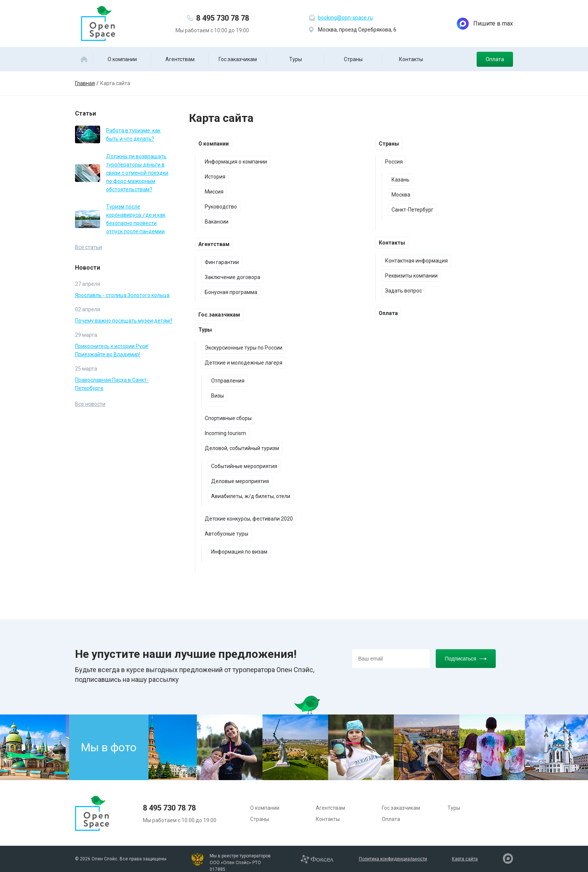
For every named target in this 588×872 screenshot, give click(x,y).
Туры (295, 59)
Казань (400, 180)
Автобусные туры (226, 534)
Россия (394, 162)
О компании (122, 59)
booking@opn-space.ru (345, 18)
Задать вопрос (403, 291)
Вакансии (217, 222)
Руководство (221, 207)
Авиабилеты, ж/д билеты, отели (251, 496)
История (215, 177)
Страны (353, 59)
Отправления (228, 381)
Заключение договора (232, 277)
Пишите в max (485, 24)
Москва (401, 195)
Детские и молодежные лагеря (244, 363)
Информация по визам (239, 552)
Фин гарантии (222, 262)
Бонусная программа (231, 292)
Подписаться (466, 659)
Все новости (90, 404)
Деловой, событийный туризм (242, 448)
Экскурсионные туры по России (244, 348)
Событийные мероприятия (244, 466)
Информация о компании (236, 162)
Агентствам (180, 59)
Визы (217, 396)
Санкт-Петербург (412, 210)
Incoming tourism (225, 433)
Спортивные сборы (228, 418)
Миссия (214, 192)
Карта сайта (465, 859)
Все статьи (88, 247)
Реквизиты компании (411, 276)
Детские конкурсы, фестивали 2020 (249, 519)
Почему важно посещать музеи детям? (124, 321)
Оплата (495, 59)
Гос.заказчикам (238, 59)
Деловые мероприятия (240, 481)
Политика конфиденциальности (393, 859)
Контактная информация (416, 261)
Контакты (411, 59)
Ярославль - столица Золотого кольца (122, 295)
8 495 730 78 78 (223, 18)
